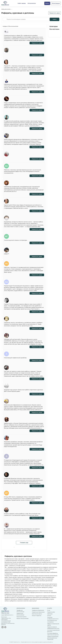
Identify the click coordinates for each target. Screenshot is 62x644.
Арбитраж (50, 614)
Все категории (54, 29)
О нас (49, 610)
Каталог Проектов (37, 616)
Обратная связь (5, 613)
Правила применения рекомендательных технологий (53, 638)
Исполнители (32, 3)
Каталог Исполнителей (23, 618)
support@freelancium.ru (7, 615)
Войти (47, 3)
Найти (55, 19)
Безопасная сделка (22, 617)
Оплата (49, 616)
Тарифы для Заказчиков (38, 610)
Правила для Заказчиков (38, 612)
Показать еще (24, 543)
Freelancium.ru (6, 9)
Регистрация (56, 3)
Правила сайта (51, 612)
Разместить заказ (55, 13)
